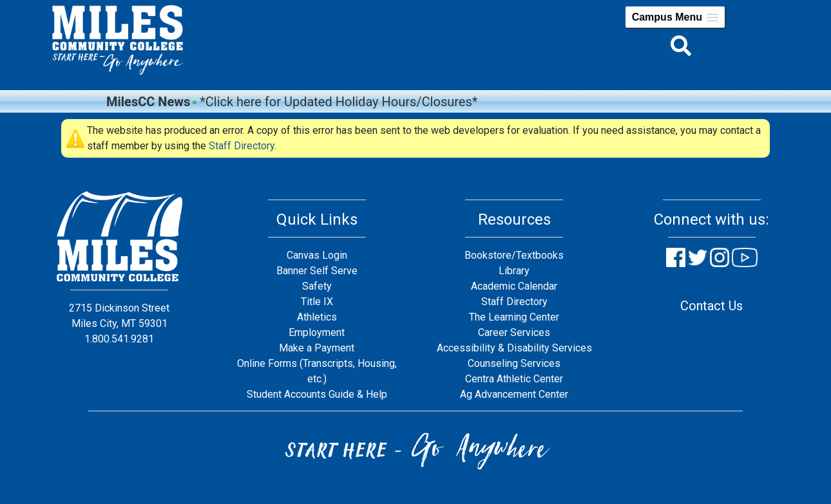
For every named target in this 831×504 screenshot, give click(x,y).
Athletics (317, 317)
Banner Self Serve (317, 271)
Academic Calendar (514, 286)
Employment (317, 332)
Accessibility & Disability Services (514, 348)
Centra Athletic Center (514, 379)
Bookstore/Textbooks (514, 255)
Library (514, 271)
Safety (317, 286)
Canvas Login (317, 255)
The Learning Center (514, 317)
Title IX (317, 302)
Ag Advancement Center (514, 394)
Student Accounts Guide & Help (317, 394)
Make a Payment (317, 348)
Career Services (514, 332)
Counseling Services (514, 363)
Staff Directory (242, 146)
